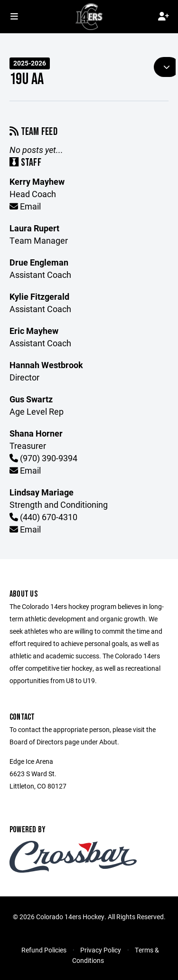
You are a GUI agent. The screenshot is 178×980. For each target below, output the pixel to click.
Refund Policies (44, 950)
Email (25, 206)
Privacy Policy (101, 950)
